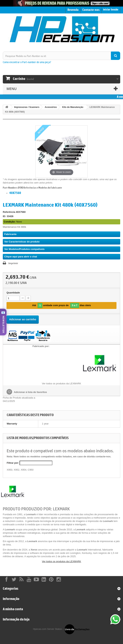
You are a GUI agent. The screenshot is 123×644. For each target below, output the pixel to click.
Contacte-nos (91, 10)
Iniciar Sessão (111, 10)
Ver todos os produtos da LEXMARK (61, 561)
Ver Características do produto (22, 242)
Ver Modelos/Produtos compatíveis (24, 249)
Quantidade (13, 293)
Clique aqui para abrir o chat (21, 257)
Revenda (73, 10)
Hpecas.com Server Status (47, 629)
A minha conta (13, 609)
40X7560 (15, 193)
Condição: (10, 222)
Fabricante (10, 234)
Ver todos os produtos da (61, 384)
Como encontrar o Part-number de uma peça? (27, 62)
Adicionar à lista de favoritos (30, 392)
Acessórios (51, 107)
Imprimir (13, 263)
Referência (9, 212)
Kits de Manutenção (73, 107)
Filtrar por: (13, 463)
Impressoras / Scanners (27, 107)
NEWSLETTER (3, 325)
